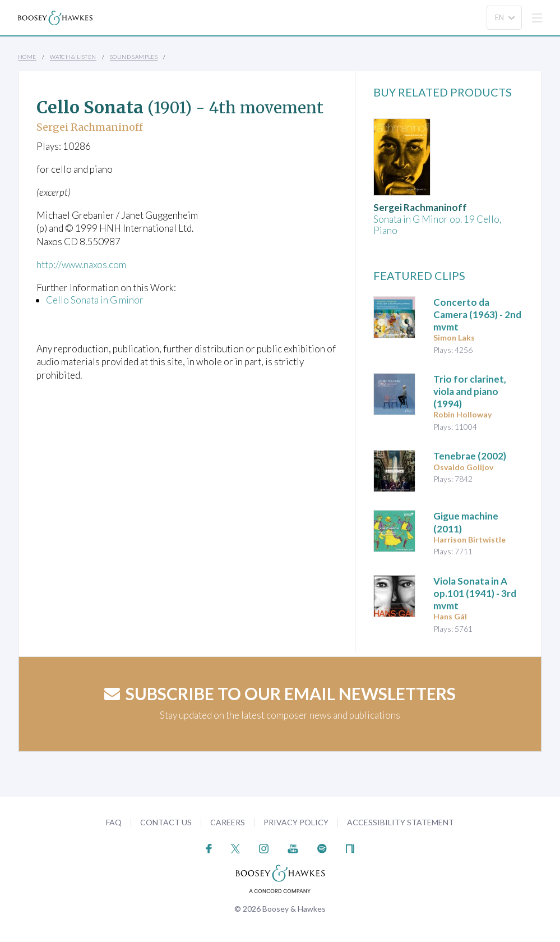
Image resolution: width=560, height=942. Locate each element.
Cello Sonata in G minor (95, 300)
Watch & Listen (73, 57)
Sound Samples (134, 57)
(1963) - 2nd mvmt (477, 314)
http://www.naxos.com (82, 265)
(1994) (470, 391)
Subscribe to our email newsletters (280, 693)
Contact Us (166, 822)
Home (27, 57)
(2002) (470, 456)
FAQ (114, 822)
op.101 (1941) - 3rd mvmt (475, 593)
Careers (228, 822)
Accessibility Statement (401, 822)
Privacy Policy (296, 822)
